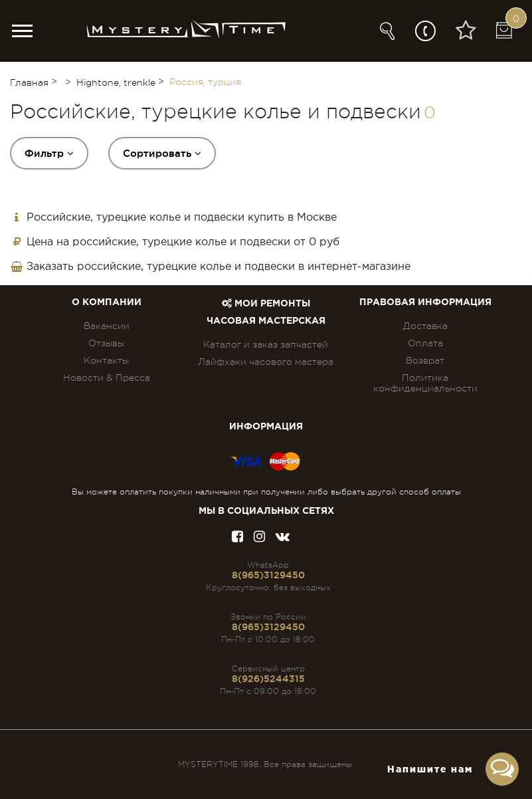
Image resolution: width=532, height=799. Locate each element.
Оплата (425, 343)
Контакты (106, 360)
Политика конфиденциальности (425, 383)
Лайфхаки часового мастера (266, 362)
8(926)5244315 (268, 679)
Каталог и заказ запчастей (266, 344)
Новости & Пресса (107, 378)
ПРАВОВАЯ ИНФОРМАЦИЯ (425, 302)
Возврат (425, 360)
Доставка (425, 326)
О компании (107, 302)
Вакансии (107, 326)
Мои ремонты (266, 304)
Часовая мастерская (266, 321)
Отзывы (106, 343)
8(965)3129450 (268, 575)
